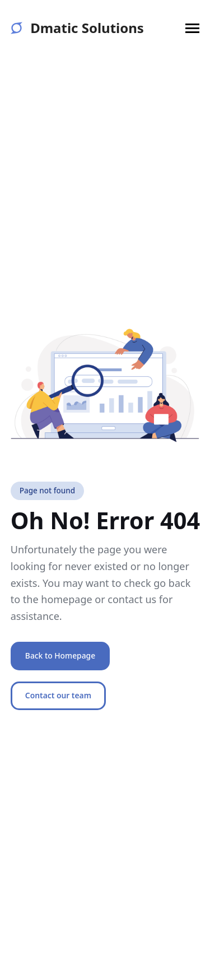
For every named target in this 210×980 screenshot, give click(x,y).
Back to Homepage (60, 655)
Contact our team (58, 695)
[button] (192, 28)
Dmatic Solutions (77, 28)
